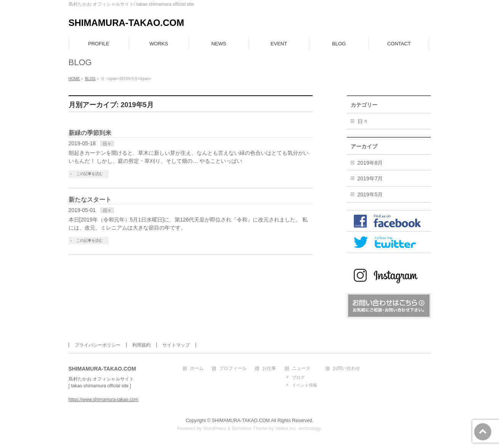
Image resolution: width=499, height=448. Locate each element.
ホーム (197, 369)
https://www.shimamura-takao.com (103, 400)
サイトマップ (176, 345)
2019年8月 (370, 163)
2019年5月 (370, 194)
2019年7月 (370, 178)
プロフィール (233, 369)
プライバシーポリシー (98, 345)
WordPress (215, 429)
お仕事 (269, 369)
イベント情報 (305, 385)
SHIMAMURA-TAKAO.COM (127, 23)
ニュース (301, 369)
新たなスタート (90, 200)
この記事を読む (90, 174)
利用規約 (141, 345)
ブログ (298, 377)
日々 (107, 144)
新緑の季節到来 (90, 133)
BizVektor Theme (250, 429)
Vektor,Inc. (286, 429)
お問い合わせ (347, 369)
